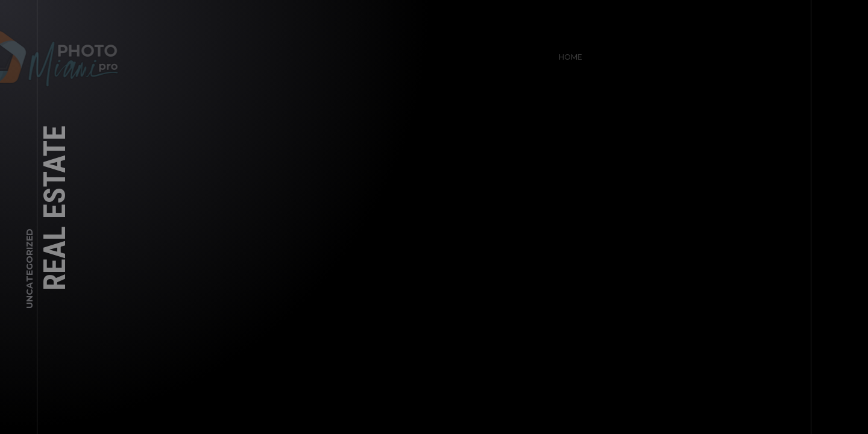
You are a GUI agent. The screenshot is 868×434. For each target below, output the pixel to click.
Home (568, 54)
